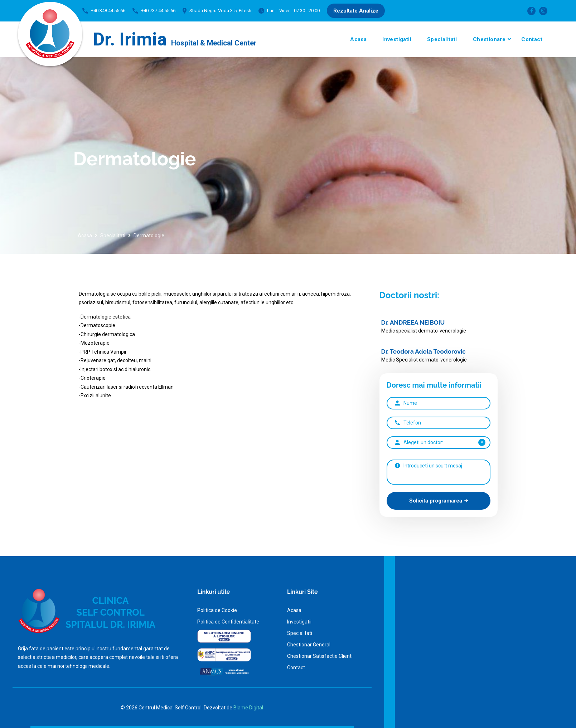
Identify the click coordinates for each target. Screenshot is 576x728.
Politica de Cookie (217, 610)
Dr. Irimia (175, 39)
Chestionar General (309, 645)
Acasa (358, 39)
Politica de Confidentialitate (228, 622)
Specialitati (442, 39)
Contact (532, 39)
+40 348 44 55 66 (108, 11)
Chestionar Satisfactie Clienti (320, 656)
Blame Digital (248, 708)
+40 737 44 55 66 (158, 11)
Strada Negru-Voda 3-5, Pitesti (220, 11)
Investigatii (397, 39)
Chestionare (489, 39)
